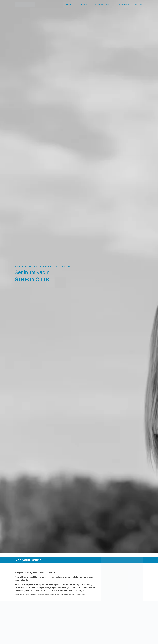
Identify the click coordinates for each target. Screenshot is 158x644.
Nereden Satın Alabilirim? (103, 4)
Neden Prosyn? (82, 4)
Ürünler (68, 4)
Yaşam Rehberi (124, 4)
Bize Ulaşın (139, 4)
